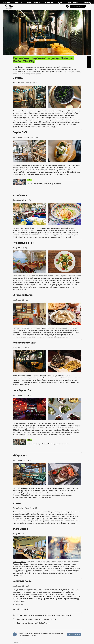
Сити (9, 6)
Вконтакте (89, 62)
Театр (19, 3)
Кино (7, 3)
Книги (49, 3)
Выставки (34, 3)
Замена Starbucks (20, 562)
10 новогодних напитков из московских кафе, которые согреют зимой (44, 615)
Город (87, 3)
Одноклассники (89, 66)
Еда (60, 3)
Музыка (73, 3)
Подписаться (74, 634)
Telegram (89, 58)
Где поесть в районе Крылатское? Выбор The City (37, 619)
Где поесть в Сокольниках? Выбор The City (34, 623)
